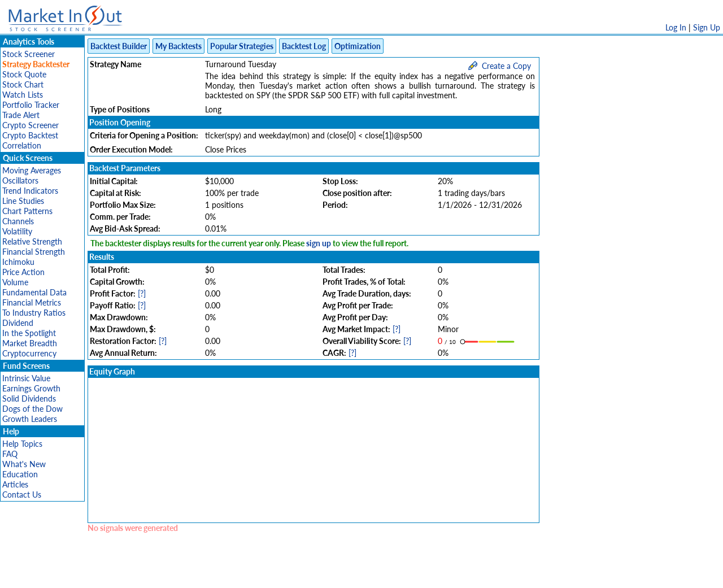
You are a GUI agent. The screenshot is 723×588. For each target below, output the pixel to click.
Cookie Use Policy (409, 574)
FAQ (10, 454)
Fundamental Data (34, 292)
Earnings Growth (31, 388)
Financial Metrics (32, 302)
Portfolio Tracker (31, 105)
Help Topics (22, 444)
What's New (24, 464)
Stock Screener (29, 54)
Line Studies (23, 201)
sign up (319, 243)
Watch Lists (23, 95)
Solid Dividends (29, 398)
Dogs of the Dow (32, 409)
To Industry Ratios (34, 313)
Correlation (22, 145)
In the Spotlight (29, 333)
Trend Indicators (30, 191)
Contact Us (22, 495)
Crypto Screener (31, 125)
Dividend (18, 323)
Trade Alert (21, 115)
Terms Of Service (342, 574)
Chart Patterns (27, 211)
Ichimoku (18, 262)
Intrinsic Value (26, 378)
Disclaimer (232, 574)
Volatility (17, 231)
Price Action (23, 272)
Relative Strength (32, 241)
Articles (15, 484)
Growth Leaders (30, 419)
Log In (676, 27)
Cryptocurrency (29, 353)
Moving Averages (32, 170)
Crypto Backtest (30, 135)
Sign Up (707, 27)
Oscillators (20, 180)
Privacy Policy (281, 574)
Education (20, 474)
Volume (15, 282)
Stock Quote (24, 74)
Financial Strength (34, 252)
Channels (18, 221)
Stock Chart (23, 84)
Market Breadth (30, 343)
